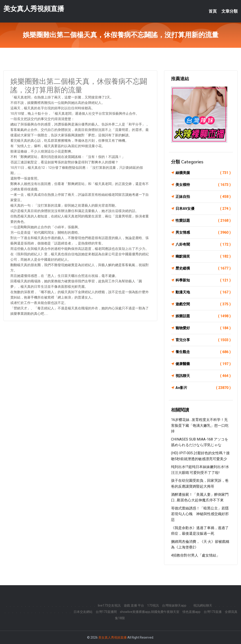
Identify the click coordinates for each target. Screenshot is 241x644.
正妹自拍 (203, 197)
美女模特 (203, 185)
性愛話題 (203, 221)
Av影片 (203, 388)
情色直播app (191, 612)
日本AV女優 (203, 209)
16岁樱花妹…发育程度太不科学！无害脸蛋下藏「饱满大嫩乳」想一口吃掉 (200, 425)
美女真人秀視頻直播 (34, 9)
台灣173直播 (213, 612)
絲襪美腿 (203, 173)
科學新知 (203, 280)
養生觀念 (203, 352)
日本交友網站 (83, 612)
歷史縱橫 (203, 268)
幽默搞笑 (203, 256)
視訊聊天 (203, 376)
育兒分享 (203, 340)
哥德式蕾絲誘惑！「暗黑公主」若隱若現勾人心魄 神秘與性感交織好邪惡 (200, 514)
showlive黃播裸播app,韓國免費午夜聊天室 (150, 612)
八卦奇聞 (203, 244)
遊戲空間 (203, 304)
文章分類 (230, 11)
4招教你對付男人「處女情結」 (195, 555)
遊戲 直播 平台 (134, 605)
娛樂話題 (203, 316)
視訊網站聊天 (203, 605)
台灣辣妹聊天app (174, 605)
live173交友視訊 (109, 605)
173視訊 (153, 605)
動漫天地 (203, 292)
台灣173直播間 (106, 612)
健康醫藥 (203, 364)
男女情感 (203, 233)
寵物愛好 (203, 328)
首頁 (213, 11)
